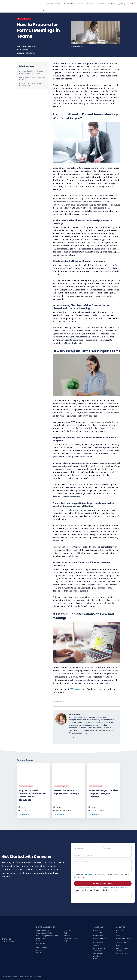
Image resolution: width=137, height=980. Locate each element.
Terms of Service (120, 888)
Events (96, 959)
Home (18, 10)
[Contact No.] (103, 868)
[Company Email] (103, 862)
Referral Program (122, 954)
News (118, 936)
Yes (76, 877)
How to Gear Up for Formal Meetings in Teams (32, 78)
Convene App (41, 938)
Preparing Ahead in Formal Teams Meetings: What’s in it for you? (31, 72)
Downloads (97, 956)
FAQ (65, 941)
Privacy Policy (109, 888)
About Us (119, 930)
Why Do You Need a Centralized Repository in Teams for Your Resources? (32, 795)
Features (67, 936)
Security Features (70, 938)
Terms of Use (28, 977)
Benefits (39, 950)
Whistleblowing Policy (124, 938)
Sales (118, 946)
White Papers (98, 954)
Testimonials (98, 951)
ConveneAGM (98, 933)
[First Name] (88, 849)
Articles (23, 10)
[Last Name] (117, 849)
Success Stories (99, 948)
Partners (119, 951)
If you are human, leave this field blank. (96, 890)
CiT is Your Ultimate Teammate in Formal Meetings (31, 85)
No (82, 877)
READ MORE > (24, 814)
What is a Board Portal (44, 933)
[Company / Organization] (103, 855)
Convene (97, 930)
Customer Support (123, 948)
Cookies (21, 977)
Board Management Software (47, 936)
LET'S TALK (130, 4)
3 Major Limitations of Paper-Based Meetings (66, 792)
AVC (66, 933)
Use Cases (40, 941)
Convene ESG (98, 936)
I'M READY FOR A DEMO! (103, 884)
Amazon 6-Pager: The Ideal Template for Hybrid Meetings (103, 794)
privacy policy (90, 874)
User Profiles (41, 944)
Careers (119, 933)
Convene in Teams (24, 19)
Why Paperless (42, 953)
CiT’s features (76, 689)
